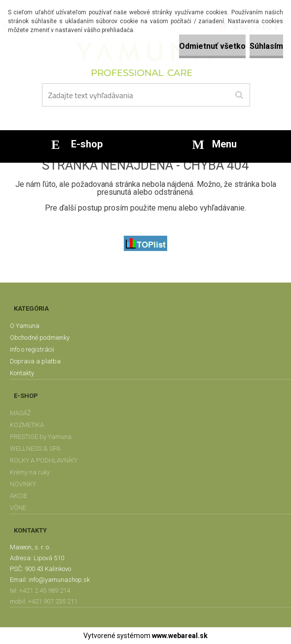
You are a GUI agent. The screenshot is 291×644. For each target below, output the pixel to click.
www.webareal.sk (180, 636)
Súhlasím (266, 46)
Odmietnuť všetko (212, 46)
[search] (239, 95)
